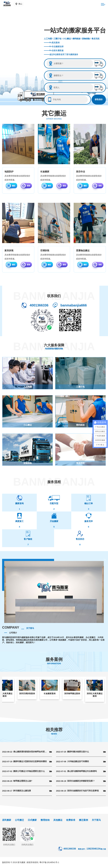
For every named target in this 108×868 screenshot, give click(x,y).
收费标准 (71, 820)
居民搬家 (7, 820)
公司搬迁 (19, 820)
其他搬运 (58, 820)
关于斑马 (96, 820)
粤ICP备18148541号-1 (49, 862)
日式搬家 (32, 820)
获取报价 (99, 99)
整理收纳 (45, 820)
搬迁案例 (83, 820)
